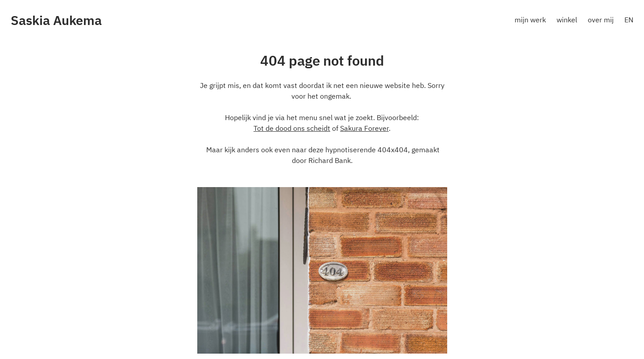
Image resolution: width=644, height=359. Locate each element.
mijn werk (530, 20)
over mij (601, 20)
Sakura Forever (364, 128)
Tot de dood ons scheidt (292, 128)
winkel (567, 20)
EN (629, 20)
